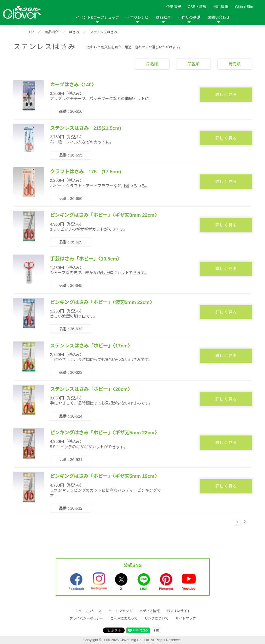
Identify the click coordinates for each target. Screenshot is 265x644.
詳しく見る (226, 95)
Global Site (244, 7)
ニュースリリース (88, 611)
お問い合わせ (219, 17)
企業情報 (174, 7)
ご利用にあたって (124, 618)
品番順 (193, 64)
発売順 (235, 64)
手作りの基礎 (189, 17)
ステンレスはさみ (104, 32)
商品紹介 (163, 17)
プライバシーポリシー (86, 618)
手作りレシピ (137, 17)
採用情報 (221, 7)
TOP (30, 32)
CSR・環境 (197, 7)
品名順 (152, 64)
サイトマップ (186, 618)
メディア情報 (150, 611)
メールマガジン (120, 611)
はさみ (74, 32)
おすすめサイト (179, 611)
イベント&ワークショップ (97, 17)
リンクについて (157, 618)
